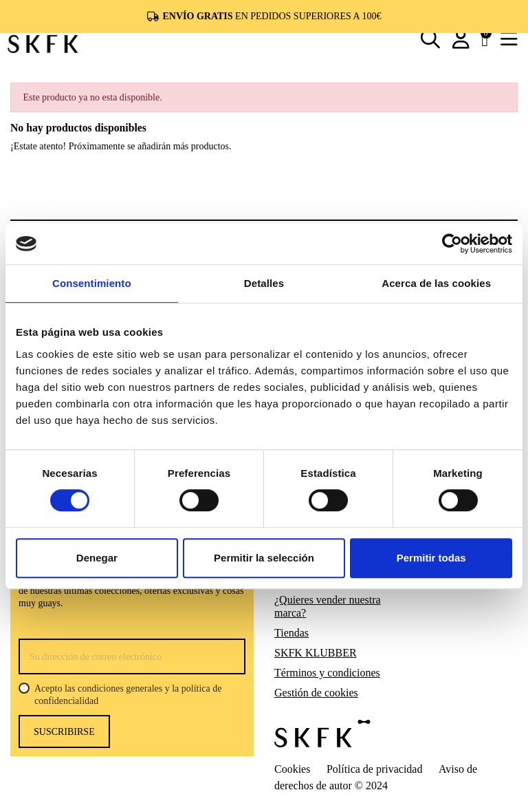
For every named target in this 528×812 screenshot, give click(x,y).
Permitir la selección (264, 558)
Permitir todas (431, 558)
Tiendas (291, 633)
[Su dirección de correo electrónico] (132, 656)
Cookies (292, 769)
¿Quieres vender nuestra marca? (328, 607)
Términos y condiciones (327, 673)
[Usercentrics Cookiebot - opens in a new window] (452, 244)
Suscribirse (64, 732)
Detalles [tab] (264, 283)
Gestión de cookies (316, 693)
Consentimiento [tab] (92, 283)
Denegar (97, 558)
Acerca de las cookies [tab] (436, 283)
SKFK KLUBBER (316, 653)
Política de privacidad (375, 769)
